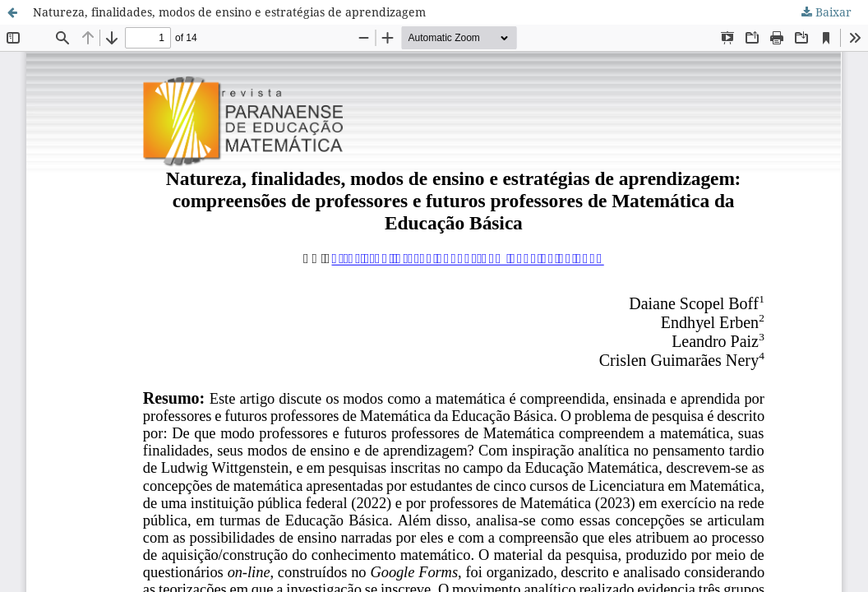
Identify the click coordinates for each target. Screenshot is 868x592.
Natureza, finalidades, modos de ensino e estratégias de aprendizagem (229, 12)
